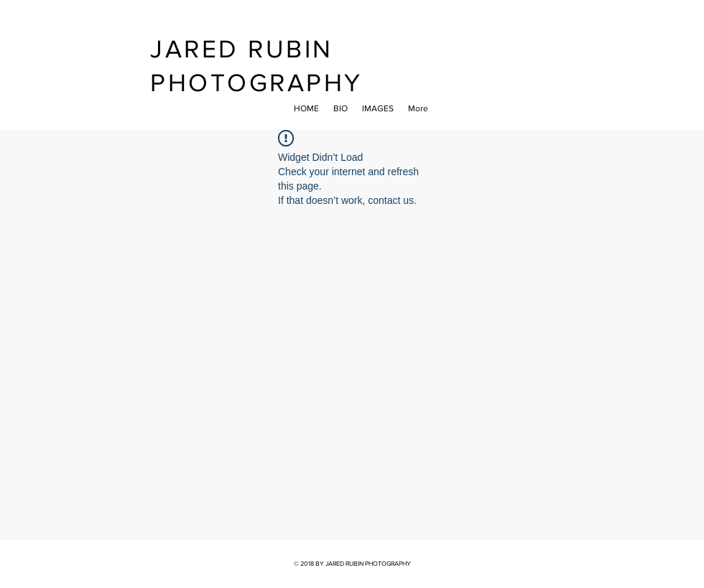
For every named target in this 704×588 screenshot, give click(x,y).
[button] (378, 108)
